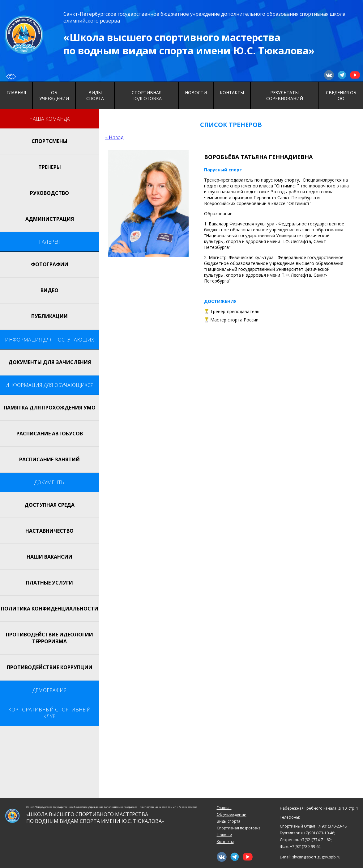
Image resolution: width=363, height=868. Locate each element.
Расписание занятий (49, 459)
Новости (196, 92)
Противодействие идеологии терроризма (49, 638)
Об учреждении (54, 95)
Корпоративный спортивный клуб (49, 713)
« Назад (114, 137)
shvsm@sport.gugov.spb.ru (316, 857)
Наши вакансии (49, 557)
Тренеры (50, 167)
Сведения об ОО (341, 95)
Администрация (50, 219)
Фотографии (50, 264)
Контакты (232, 92)
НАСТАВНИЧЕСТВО (49, 531)
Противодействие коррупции (50, 667)
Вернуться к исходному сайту (11, 77)
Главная (16, 92)
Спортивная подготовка (147, 95)
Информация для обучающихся (49, 385)
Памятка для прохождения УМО (50, 408)
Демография (50, 690)
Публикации (49, 316)
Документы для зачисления (50, 362)
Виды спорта (95, 95)
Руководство (49, 193)
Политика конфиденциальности (50, 609)
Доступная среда (49, 505)
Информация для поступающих (49, 340)
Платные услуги (49, 583)
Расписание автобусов (50, 434)
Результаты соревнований (285, 95)
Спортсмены (49, 141)
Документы (50, 482)
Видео (49, 290)
